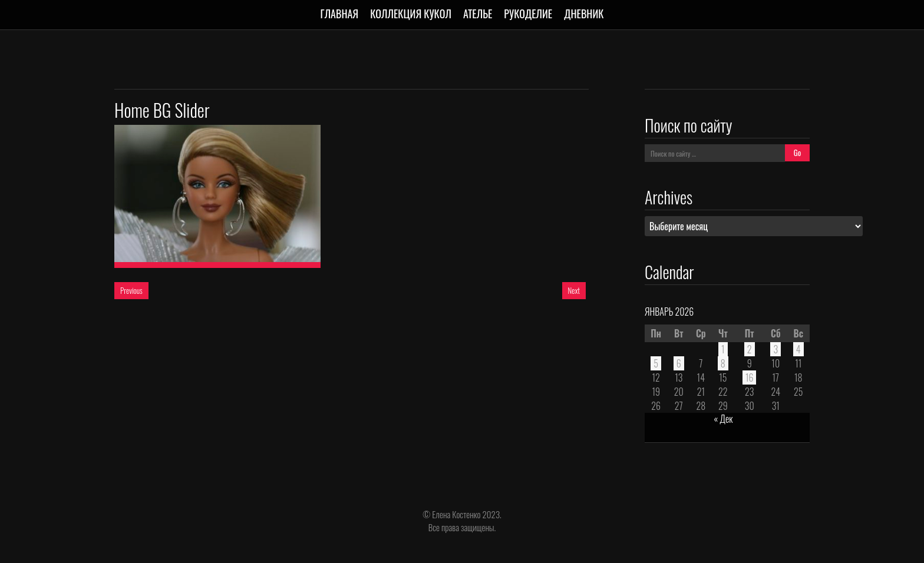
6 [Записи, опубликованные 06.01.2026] (679, 363)
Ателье (478, 14)
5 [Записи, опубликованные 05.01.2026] (656, 363)
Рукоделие (528, 14)
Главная (340, 14)
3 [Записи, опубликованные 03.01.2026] (775, 349)
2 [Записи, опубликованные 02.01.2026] (750, 349)
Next (574, 290)
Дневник (584, 14)
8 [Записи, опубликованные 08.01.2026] (723, 363)
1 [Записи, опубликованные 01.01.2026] (723, 349)
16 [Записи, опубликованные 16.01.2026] (750, 377)
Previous (131, 290)
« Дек (723, 419)
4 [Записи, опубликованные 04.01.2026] (798, 349)
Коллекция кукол (411, 14)
